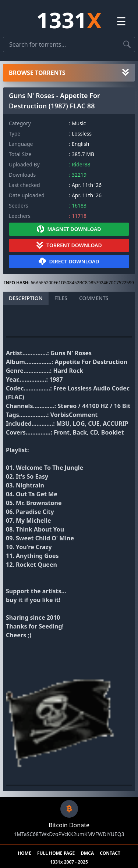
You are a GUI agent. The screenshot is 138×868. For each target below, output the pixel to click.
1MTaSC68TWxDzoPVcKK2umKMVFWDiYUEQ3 (69, 834)
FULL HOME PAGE (56, 853)
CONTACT (110, 853)
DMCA (87, 853)
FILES (61, 298)
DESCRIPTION (26, 298)
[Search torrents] (127, 44)
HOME (24, 853)
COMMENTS (94, 298)
